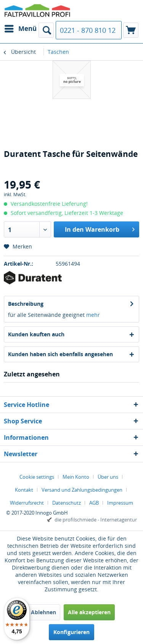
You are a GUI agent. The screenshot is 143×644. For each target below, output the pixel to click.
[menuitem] (20, 29)
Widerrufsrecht (27, 503)
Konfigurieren (71, 632)
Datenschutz (67, 503)
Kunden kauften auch (36, 334)
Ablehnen (43, 612)
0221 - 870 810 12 (88, 30)
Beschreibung (26, 304)
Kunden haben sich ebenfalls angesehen (60, 354)
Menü (21, 28)
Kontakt (24, 490)
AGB (94, 503)
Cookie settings (37, 477)
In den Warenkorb (100, 228)
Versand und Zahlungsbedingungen (82, 490)
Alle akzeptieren (89, 612)
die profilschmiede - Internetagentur (96, 520)
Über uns (108, 477)
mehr (93, 315)
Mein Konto (76, 477)
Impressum (120, 503)
